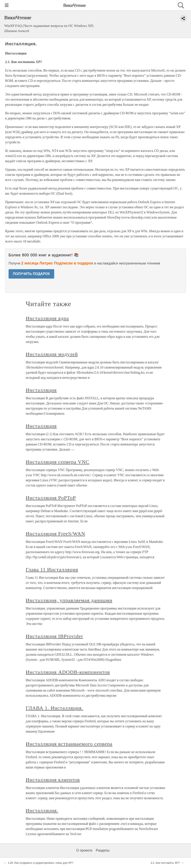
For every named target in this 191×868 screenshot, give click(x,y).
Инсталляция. (42, 811)
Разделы (103, 850)
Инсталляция (41, 390)
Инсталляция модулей (52, 354)
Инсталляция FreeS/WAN (55, 534)
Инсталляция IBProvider (54, 636)
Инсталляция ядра (47, 318)
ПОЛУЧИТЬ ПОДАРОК (31, 274)
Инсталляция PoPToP (51, 498)
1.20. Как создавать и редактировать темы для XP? (41, 863)
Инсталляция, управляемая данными (69, 600)
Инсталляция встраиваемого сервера (69, 744)
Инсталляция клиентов (53, 780)
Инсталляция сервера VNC (57, 462)
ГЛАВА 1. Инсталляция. (54, 708)
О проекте (84, 850)
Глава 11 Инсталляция (52, 570)
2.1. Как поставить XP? (165, 863)
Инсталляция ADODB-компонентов (68, 672)
